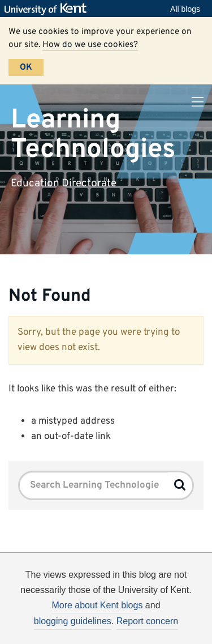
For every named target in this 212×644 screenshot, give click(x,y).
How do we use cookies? (90, 45)
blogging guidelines (73, 621)
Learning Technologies (93, 135)
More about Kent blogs (97, 605)
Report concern (147, 621)
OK (26, 67)
